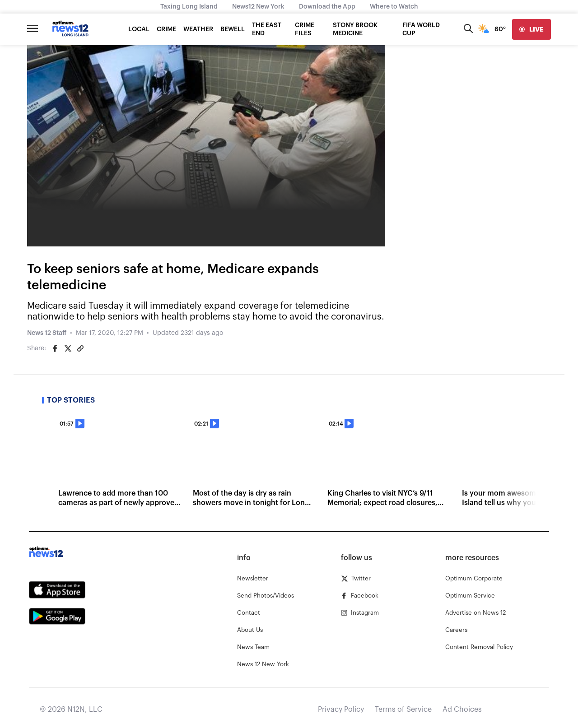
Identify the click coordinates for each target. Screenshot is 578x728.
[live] (531, 29)
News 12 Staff (47, 333)
